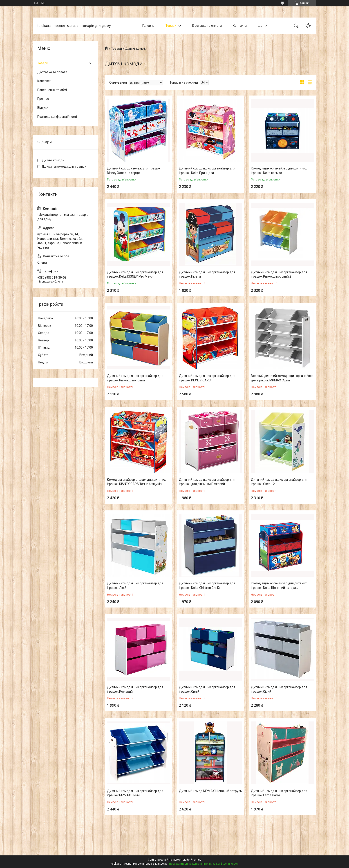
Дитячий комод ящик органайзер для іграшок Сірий (279, 689)
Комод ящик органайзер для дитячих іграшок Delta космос (279, 171)
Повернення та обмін (53, 90)
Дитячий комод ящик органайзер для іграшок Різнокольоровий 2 (279, 274)
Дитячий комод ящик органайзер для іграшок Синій (207, 689)
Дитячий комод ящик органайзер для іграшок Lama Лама (279, 793)
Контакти (240, 26)
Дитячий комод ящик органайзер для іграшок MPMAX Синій (135, 793)
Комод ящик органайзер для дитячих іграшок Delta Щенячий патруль (279, 585)
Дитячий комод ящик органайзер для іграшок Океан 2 (279, 482)
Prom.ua (196, 860)
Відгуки (43, 108)
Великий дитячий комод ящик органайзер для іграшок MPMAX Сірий (282, 378)
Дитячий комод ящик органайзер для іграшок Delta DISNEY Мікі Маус (135, 274)
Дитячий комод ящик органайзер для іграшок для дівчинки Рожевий (207, 482)
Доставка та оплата (207, 26)
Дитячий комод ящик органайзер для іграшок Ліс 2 (135, 585)
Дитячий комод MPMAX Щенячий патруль (210, 791)
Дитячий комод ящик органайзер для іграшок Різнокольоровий (135, 378)
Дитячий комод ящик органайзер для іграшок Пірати (207, 274)
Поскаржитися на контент (186, 864)
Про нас (43, 99)
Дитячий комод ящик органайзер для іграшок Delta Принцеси (207, 171)
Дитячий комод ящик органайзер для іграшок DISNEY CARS (207, 378)
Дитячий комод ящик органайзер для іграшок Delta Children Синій (207, 585)
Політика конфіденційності (57, 117)
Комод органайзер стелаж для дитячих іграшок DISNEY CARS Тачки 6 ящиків (136, 482)
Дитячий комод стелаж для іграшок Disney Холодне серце (134, 171)
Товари (171, 26)
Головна (148, 26)
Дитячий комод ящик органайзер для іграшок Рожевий (135, 689)
